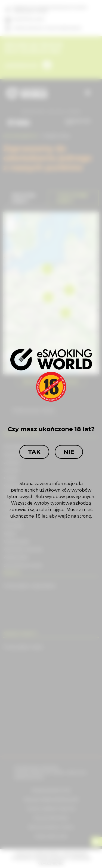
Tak (34, 452)
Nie (69, 452)
